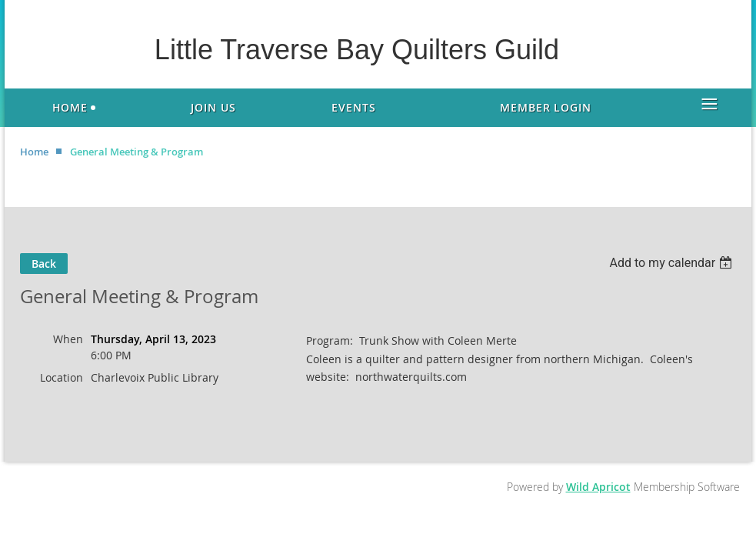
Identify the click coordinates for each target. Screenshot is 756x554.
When (68, 339)
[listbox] (673, 263)
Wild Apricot (598, 487)
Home (34, 152)
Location (62, 377)
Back (44, 264)
